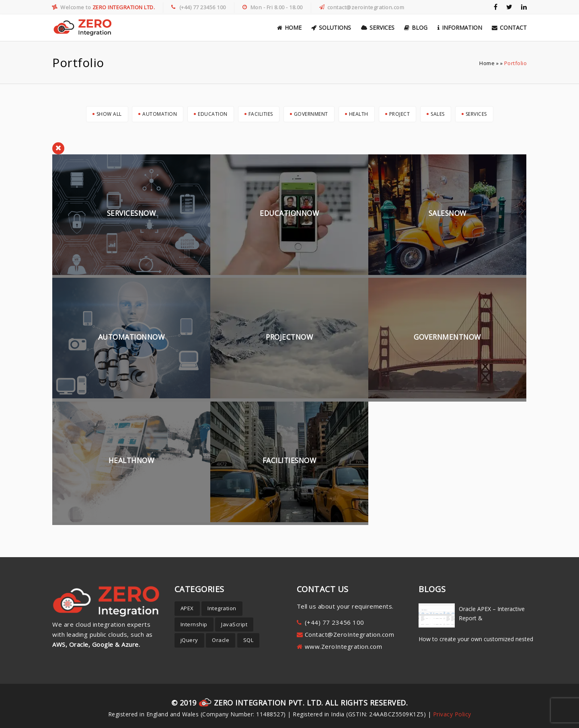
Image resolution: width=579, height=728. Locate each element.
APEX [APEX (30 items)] (187, 608)
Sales (438, 114)
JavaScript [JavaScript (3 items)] (234, 624)
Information (460, 28)
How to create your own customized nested (476, 639)
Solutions (331, 28)
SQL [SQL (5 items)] (248, 640)
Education (213, 114)
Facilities (261, 114)
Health (359, 114)
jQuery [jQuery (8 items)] (189, 640)
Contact (509, 28)
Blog (416, 28)
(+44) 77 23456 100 (335, 622)
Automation (160, 114)
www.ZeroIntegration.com (344, 646)
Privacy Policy (452, 714)
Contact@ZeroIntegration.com (350, 634)
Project (400, 114)
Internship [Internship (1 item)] (194, 624)
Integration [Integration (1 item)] (222, 608)
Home (289, 28)
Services (378, 28)
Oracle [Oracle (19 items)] (221, 640)
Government (311, 114)
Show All (109, 114)
